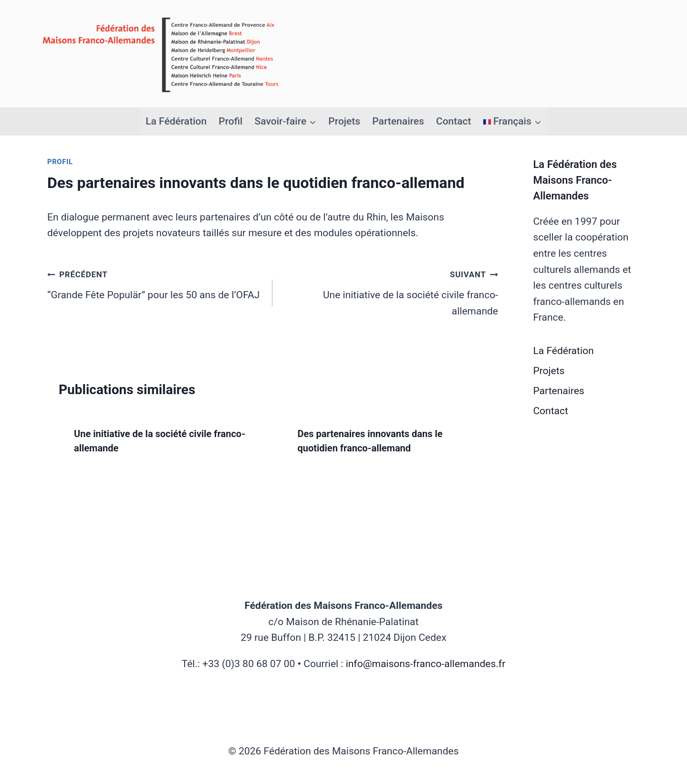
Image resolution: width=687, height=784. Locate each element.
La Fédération (176, 121)
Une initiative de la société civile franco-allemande (390, 292)
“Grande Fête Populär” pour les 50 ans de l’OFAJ (155, 283)
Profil (230, 121)
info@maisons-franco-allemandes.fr (426, 664)
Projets (344, 121)
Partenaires (398, 121)
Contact (454, 121)
